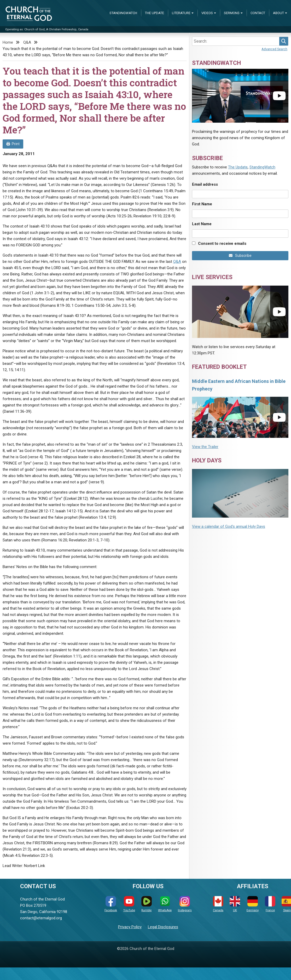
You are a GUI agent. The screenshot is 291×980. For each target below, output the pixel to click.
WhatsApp (165, 904)
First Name (202, 204)
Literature (181, 13)
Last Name (202, 224)
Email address (205, 184)
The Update (155, 13)
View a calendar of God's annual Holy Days (229, 526)
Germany (252, 904)
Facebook (111, 904)
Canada (218, 904)
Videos (207, 13)
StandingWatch (123, 13)
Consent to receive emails (222, 243)
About (278, 13)
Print (13, 144)
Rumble (147, 904)
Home (8, 42)
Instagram (185, 904)
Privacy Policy (130, 927)
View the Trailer (205, 447)
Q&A (27, 42)
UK (235, 904)
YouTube (129, 904)
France (270, 904)
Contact (258, 13)
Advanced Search (274, 49)
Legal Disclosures (163, 927)
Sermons (232, 13)
